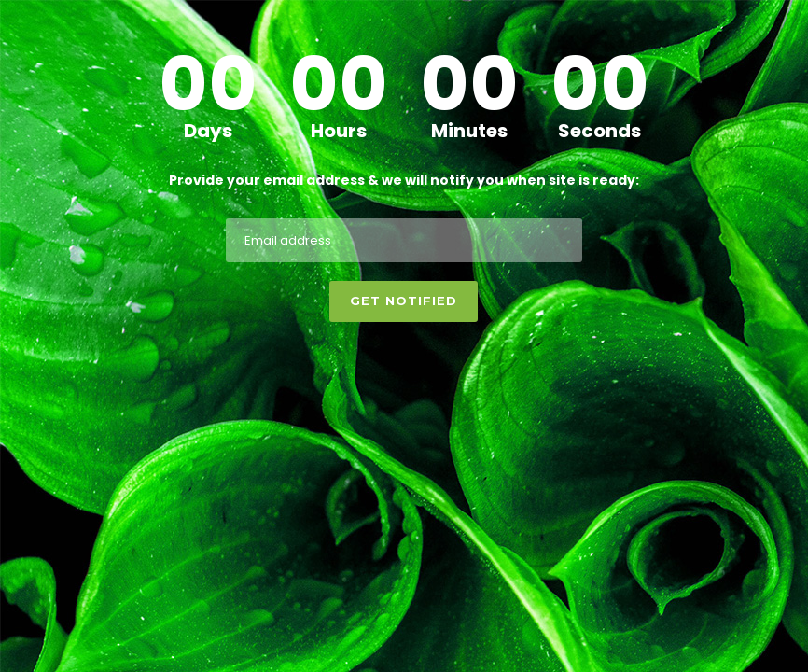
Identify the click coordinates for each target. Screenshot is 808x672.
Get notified (404, 301)
